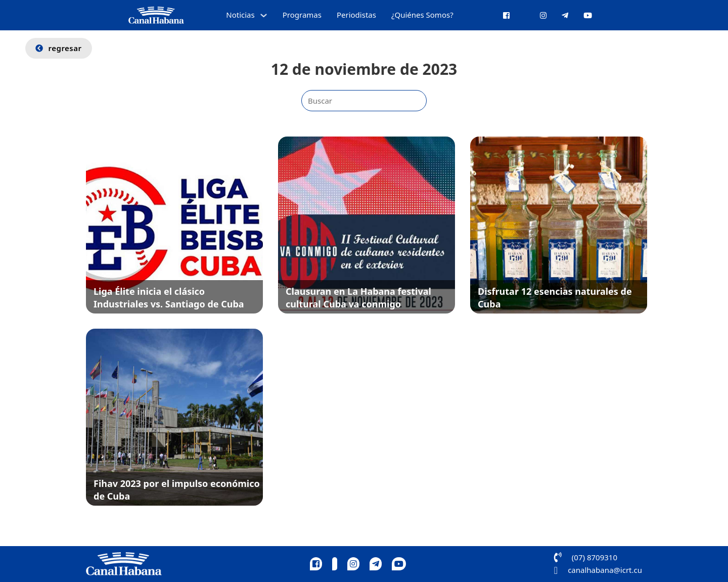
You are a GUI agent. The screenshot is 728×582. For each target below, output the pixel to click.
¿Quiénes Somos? (422, 15)
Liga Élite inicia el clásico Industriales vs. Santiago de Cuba (169, 298)
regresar (59, 48)
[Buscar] (364, 101)
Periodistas (356, 15)
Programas (302, 15)
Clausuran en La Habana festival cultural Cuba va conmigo (358, 298)
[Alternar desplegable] (264, 15)
